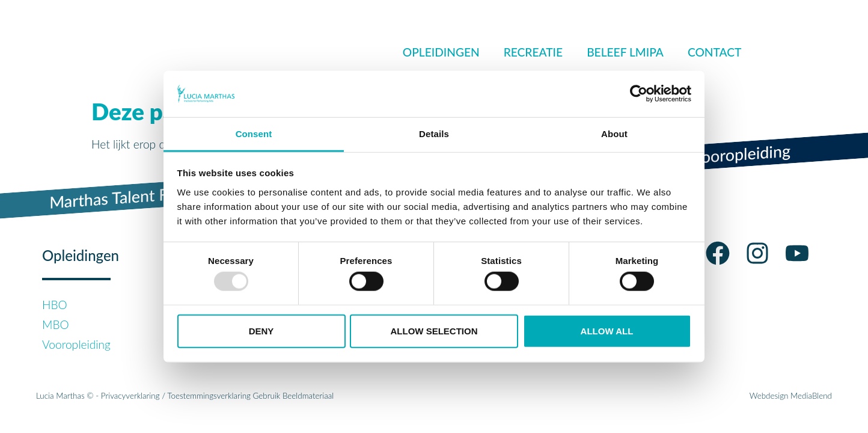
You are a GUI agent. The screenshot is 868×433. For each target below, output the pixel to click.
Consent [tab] (254, 134)
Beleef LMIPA (625, 52)
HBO (55, 305)
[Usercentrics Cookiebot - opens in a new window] (639, 94)
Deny (261, 330)
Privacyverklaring (130, 396)
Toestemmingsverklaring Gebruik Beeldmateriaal (250, 396)
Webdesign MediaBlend (791, 396)
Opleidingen (441, 52)
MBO (56, 324)
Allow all (607, 330)
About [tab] (614, 134)
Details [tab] (434, 134)
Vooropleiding (76, 344)
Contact (715, 52)
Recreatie (533, 52)
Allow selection (434, 330)
